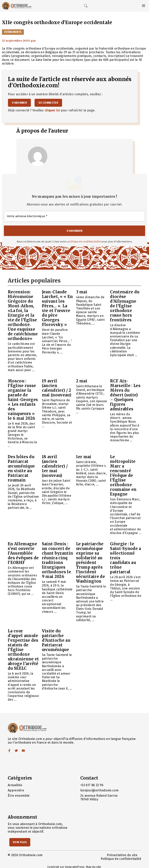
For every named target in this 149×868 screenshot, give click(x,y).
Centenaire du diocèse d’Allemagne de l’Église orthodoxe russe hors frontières (125, 306)
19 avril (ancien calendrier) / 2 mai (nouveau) (57, 388)
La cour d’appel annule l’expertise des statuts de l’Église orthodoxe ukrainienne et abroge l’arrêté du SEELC (23, 650)
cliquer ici (52, 110)
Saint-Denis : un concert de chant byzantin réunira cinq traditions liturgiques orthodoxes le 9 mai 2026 (57, 560)
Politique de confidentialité (121, 859)
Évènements (13, 32)
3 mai (82, 292)
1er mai (84, 457)
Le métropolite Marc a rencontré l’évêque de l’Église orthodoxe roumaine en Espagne (123, 475)
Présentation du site (122, 855)
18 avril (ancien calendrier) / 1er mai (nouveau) (55, 466)
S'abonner (19, 103)
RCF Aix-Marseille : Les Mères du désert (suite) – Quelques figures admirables (125, 395)
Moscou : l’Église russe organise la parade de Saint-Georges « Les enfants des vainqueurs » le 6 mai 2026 (23, 400)
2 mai (82, 381)
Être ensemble (19, 796)
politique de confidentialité (84, 242)
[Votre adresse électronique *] (74, 216)
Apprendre (16, 790)
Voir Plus (20, 842)
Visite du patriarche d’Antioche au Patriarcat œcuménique (56, 640)
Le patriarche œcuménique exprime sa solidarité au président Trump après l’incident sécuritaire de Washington (91, 562)
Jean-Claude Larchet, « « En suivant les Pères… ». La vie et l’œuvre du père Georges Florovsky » (57, 308)
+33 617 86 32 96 (92, 785)
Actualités (15, 785)
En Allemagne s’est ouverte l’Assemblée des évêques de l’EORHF (23, 553)
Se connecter (48, 103)
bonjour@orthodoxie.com (99, 790)
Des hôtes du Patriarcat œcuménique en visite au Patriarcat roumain (21, 468)
